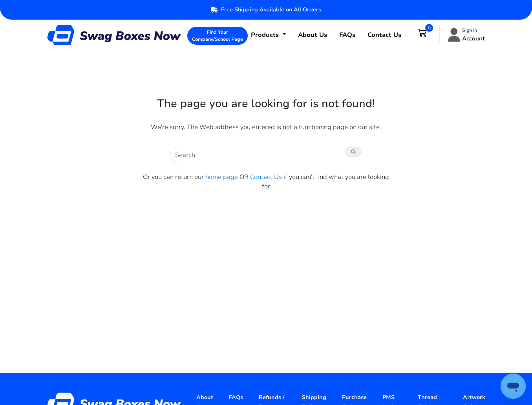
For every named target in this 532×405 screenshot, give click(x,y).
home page (222, 177)
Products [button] (266, 35)
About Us (313, 35)
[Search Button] (353, 152)
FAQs (347, 35)
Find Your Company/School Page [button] (218, 36)
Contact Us (384, 35)
